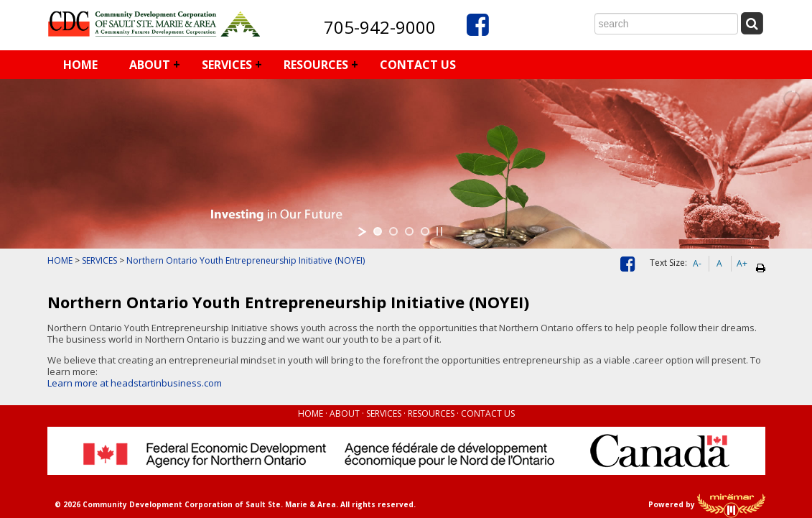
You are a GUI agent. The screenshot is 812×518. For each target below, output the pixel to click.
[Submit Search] (752, 23)
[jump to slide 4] (425, 231)
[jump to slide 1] (378, 231)
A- (697, 263)
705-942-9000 (380, 27)
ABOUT (150, 65)
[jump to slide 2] (393, 231)
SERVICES (227, 65)
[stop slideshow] (439, 231)
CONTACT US (418, 65)
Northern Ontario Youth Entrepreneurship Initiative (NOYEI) (246, 260)
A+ (742, 263)
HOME (80, 65)
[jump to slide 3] (409, 231)
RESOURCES (316, 65)
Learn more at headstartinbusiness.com (135, 383)
